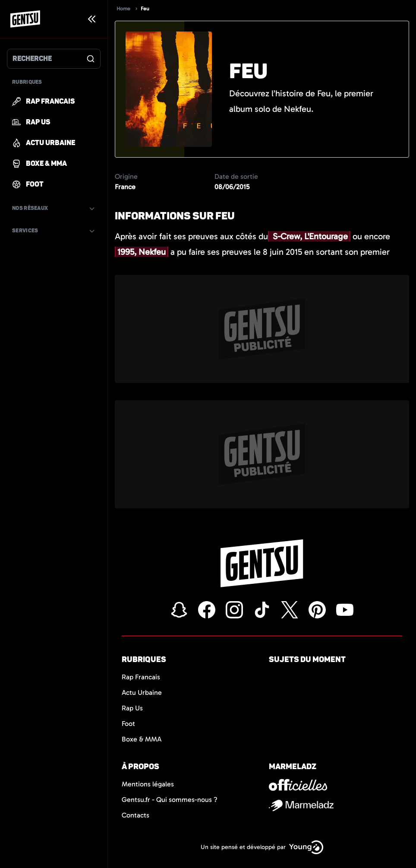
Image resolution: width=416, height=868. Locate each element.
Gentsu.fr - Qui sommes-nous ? (170, 800)
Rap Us (132, 708)
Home (123, 9)
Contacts (136, 815)
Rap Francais (141, 677)
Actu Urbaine (142, 692)
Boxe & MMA (142, 739)
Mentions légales (148, 784)
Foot (128, 724)
